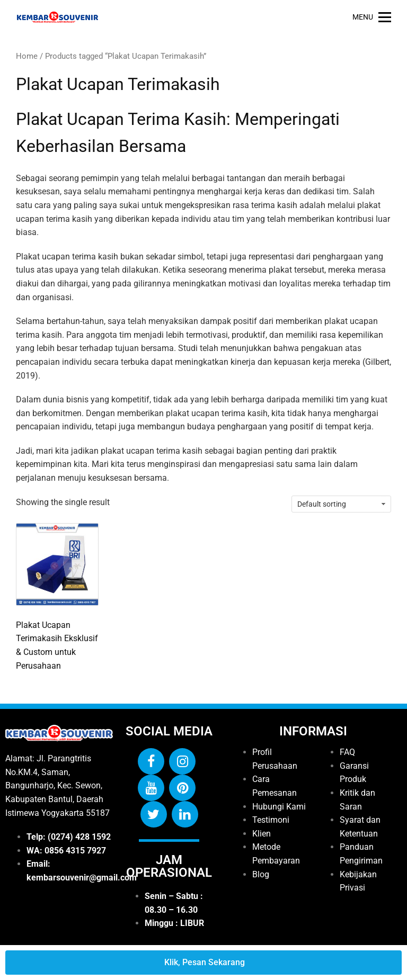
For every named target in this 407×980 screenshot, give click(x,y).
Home (27, 56)
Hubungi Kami (279, 807)
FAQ (347, 752)
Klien (262, 834)
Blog (261, 874)
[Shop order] (341, 504)
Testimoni (271, 820)
